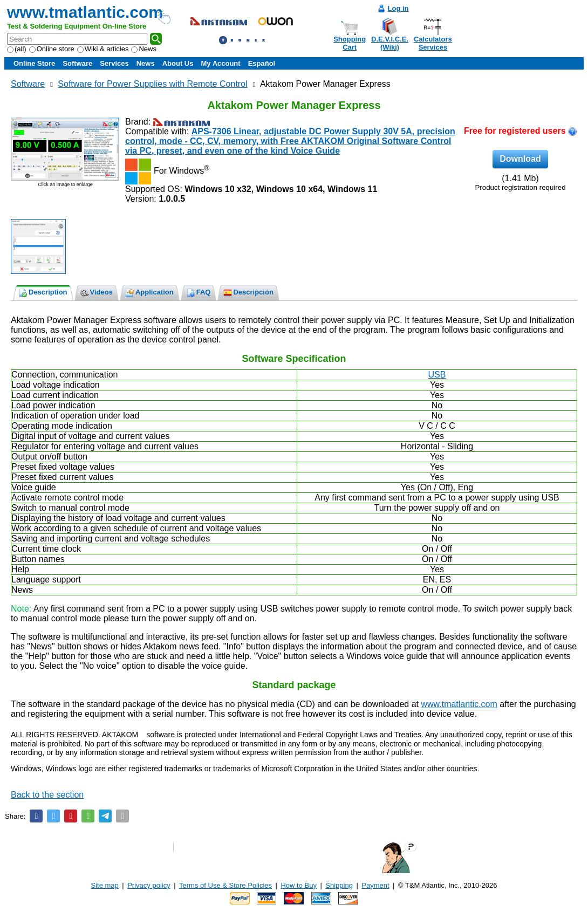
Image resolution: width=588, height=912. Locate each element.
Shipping (339, 885)
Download (520, 159)
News (144, 49)
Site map (105, 885)
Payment (375, 885)
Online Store (34, 63)
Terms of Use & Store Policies (225, 885)
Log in (398, 8)
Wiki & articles (103, 49)
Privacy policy (149, 885)
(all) (17, 49)
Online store (52, 49)
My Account (220, 63)
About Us (178, 63)
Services (114, 63)
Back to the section (47, 795)
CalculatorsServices (433, 43)
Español (262, 63)
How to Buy (298, 885)
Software (77, 63)
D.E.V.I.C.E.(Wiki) (390, 43)
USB (437, 375)
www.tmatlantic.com (85, 12)
